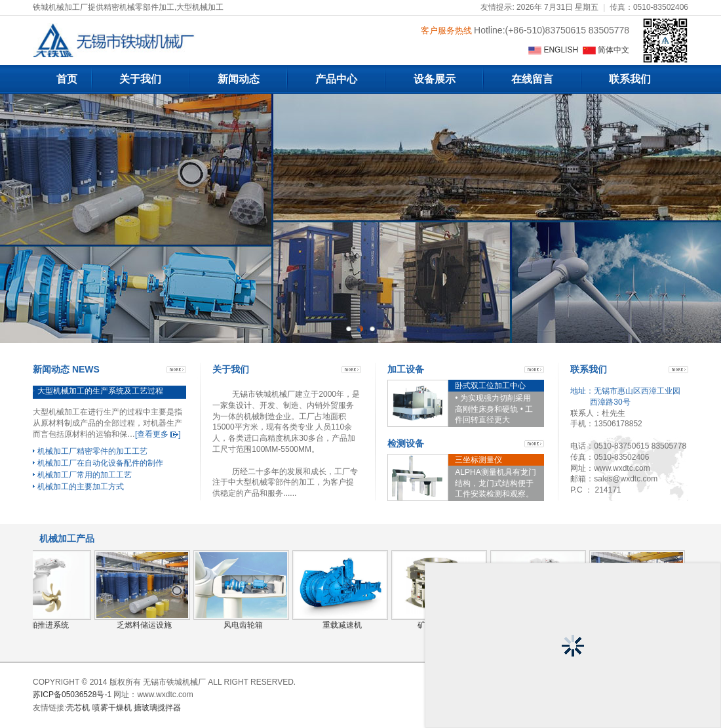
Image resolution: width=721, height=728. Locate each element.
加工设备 (406, 369)
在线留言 (532, 79)
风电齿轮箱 (243, 625)
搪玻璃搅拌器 (157, 708)
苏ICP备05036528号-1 (72, 695)
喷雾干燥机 (112, 708)
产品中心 (336, 79)
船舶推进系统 (45, 625)
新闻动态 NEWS (66, 369)
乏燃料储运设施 (144, 625)
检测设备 (406, 443)
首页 (67, 79)
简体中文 (606, 50)
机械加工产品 (67, 538)
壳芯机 (78, 708)
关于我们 (140, 79)
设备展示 (435, 79)
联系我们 (630, 79)
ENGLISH (554, 50)
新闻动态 (239, 79)
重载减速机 (342, 625)
